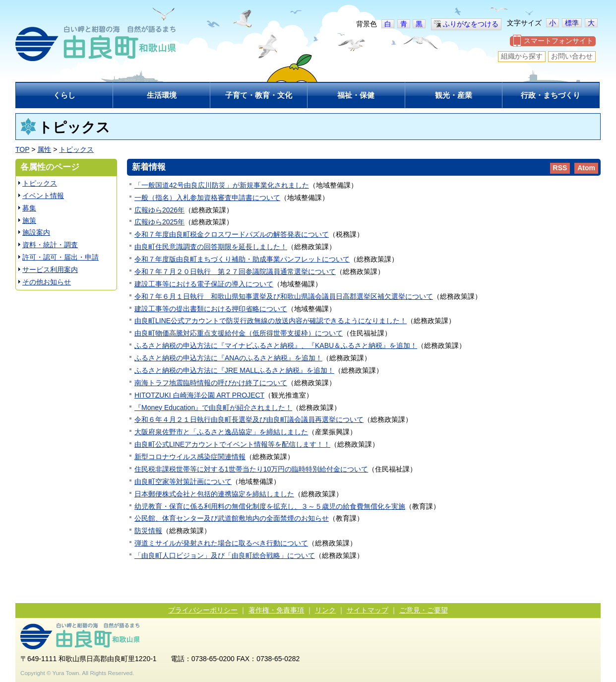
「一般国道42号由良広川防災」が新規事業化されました (222, 185)
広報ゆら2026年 (159, 210)
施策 (29, 220)
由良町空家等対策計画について (183, 481)
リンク (325, 610)
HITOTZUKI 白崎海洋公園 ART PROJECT (199, 395)
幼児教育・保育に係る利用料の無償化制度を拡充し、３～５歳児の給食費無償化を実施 (270, 506)
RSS (560, 168)
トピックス (76, 149)
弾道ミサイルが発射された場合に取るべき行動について (221, 543)
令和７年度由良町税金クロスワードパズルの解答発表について (232, 234)
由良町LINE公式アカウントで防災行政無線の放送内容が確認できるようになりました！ (271, 321)
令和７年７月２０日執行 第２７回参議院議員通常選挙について (235, 272)
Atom (586, 168)
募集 (29, 208)
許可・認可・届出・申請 (61, 257)
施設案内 (36, 232)
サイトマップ (368, 610)
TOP (22, 149)
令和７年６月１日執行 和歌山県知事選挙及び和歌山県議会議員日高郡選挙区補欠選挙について (284, 296)
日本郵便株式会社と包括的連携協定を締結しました (214, 494)
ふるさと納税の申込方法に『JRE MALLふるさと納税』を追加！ (234, 370)
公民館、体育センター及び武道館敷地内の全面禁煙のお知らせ (232, 518)
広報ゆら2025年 (159, 222)
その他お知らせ (47, 282)
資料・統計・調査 (50, 245)
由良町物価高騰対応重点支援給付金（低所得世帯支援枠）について (239, 333)
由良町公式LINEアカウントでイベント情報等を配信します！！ (232, 444)
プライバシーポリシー (203, 610)
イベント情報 (43, 196)
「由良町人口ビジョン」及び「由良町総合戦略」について (225, 555)
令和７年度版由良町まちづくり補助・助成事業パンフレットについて (242, 259)
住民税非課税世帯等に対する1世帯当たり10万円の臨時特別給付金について (251, 469)
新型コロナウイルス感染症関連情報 (190, 457)
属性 (44, 149)
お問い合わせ (572, 56)
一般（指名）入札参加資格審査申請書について (207, 198)
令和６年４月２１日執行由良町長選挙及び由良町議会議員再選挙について (249, 419)
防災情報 (148, 531)
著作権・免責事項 (276, 610)
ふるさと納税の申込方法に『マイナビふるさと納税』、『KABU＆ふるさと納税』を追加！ (276, 345)
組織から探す (522, 56)
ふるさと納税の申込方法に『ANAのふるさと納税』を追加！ (228, 358)
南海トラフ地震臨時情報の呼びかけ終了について (211, 383)
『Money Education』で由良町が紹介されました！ (213, 408)
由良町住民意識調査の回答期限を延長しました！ (211, 247)
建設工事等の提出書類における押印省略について (211, 309)
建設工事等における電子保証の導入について (204, 284)
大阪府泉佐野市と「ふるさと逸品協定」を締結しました (221, 432)
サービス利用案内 (50, 270)
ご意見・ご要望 (424, 610)
